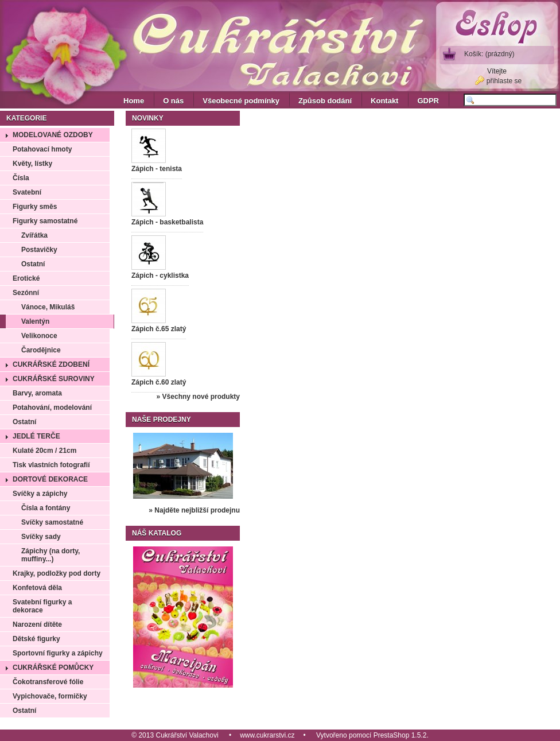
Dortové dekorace (50, 479)
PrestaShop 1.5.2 (400, 735)
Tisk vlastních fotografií (51, 465)
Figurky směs (35, 207)
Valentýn (35, 321)
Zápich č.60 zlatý (159, 382)
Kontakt (384, 101)
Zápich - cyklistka (160, 276)
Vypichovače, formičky (50, 696)
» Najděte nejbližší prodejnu (194, 510)
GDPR (428, 101)
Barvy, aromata (37, 393)
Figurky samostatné (45, 221)
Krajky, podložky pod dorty (57, 573)
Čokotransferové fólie (48, 682)
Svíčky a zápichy (40, 494)
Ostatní (33, 264)
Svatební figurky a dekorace (42, 606)
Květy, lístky (32, 164)
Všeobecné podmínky (241, 101)
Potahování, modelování (52, 408)
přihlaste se (504, 81)
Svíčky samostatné (52, 522)
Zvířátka (34, 235)
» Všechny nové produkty (198, 397)
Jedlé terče (36, 436)
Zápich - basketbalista (167, 222)
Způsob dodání (325, 101)
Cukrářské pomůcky (53, 668)
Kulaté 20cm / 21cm (44, 451)
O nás (173, 101)
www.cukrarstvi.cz (267, 735)
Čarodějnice (41, 350)
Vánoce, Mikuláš (48, 307)
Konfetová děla (37, 588)
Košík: (489, 54)
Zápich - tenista (157, 169)
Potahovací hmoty (42, 149)
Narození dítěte (37, 624)
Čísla (21, 178)
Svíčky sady (41, 537)
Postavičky (39, 250)
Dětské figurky (36, 639)
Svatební (27, 192)
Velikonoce (39, 336)
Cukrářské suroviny (54, 379)
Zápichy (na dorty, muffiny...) (50, 555)
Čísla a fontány (46, 508)
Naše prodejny (162, 420)
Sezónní (26, 293)
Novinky (148, 118)
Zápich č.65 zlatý (159, 329)
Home (134, 101)
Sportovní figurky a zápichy (58, 653)
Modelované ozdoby (53, 135)
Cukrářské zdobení (51, 364)
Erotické (26, 278)
